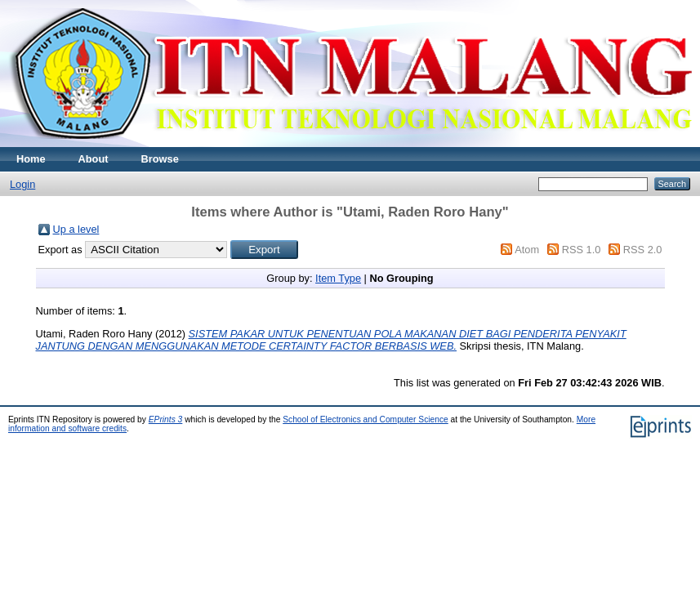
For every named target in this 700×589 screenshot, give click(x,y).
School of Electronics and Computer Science (366, 419)
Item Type (338, 278)
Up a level (76, 229)
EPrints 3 (166, 419)
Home (31, 159)
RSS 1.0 (582, 250)
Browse (160, 159)
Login (22, 184)
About (94, 159)
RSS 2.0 (643, 250)
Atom (527, 250)
